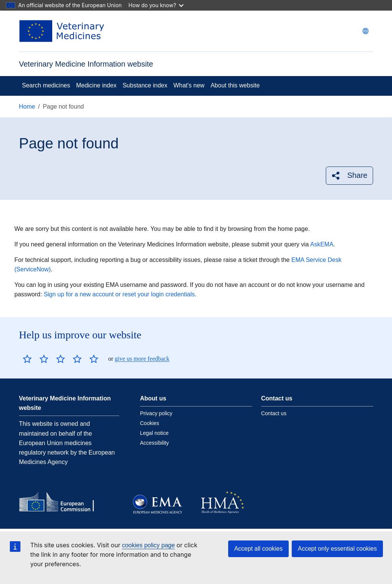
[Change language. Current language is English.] (366, 31)
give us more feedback (142, 359)
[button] (349, 175)
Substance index (145, 85)
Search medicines (46, 85)
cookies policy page (148, 545)
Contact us (274, 413)
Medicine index (96, 85)
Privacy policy (156, 413)
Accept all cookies (258, 549)
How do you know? (156, 5)
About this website (235, 85)
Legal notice (154, 433)
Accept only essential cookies (337, 549)
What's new (189, 85)
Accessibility (154, 443)
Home (27, 107)
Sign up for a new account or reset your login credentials (119, 294)
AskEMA (322, 244)
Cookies (150, 423)
